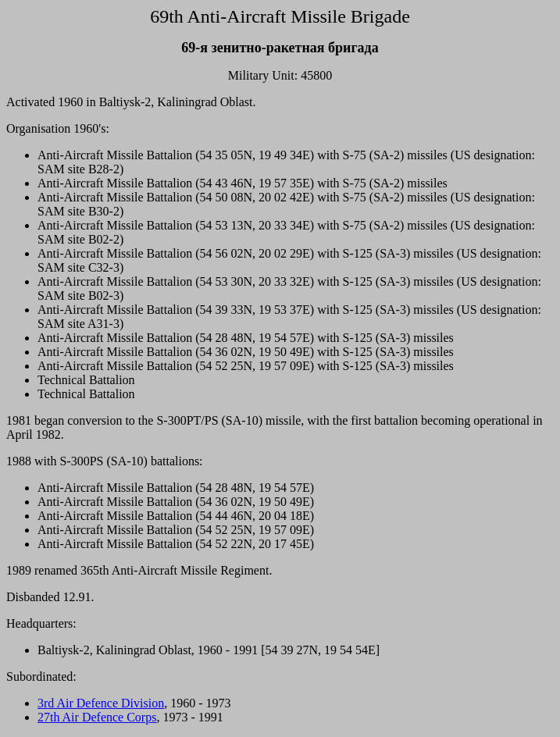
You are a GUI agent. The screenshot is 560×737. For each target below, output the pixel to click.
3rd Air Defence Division (101, 703)
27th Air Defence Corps (97, 717)
